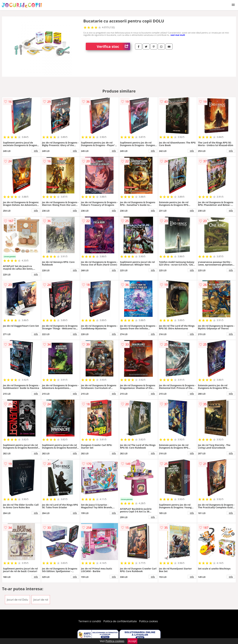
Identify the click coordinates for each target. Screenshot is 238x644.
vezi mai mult (178, 35)
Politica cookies (149, 621)
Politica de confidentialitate (120, 621)
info (36, 151)
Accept (132, 641)
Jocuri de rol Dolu (17, 600)
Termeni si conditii (90, 621)
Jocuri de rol (41, 600)
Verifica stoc (113, 46)
